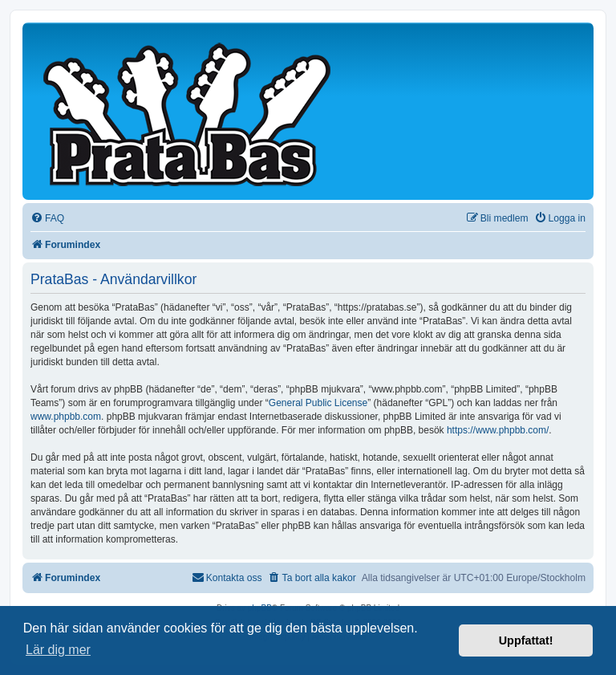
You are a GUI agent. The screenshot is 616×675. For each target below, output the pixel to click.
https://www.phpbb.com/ (498, 430)
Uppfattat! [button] (526, 640)
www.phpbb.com (66, 417)
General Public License (318, 403)
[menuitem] (47, 219)
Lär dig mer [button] (58, 650)
